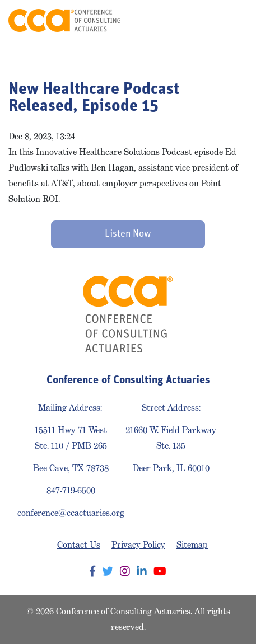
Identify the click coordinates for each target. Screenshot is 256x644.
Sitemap (192, 545)
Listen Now (128, 234)
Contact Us (79, 545)
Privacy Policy (138, 545)
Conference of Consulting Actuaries (64, 20)
